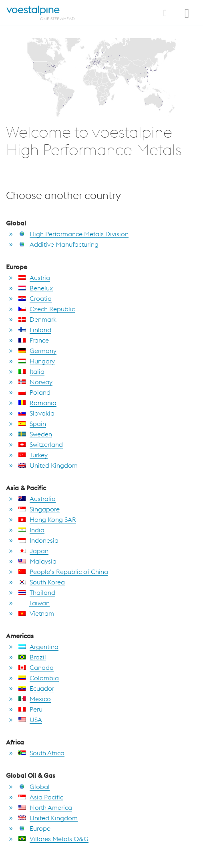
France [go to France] (34, 340)
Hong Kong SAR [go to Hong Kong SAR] (47, 519)
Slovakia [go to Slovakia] (36, 413)
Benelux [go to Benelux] (36, 288)
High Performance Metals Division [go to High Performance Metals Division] (73, 234)
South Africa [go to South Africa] (41, 753)
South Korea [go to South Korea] (42, 582)
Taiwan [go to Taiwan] (34, 603)
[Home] (42, 13)
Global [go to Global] (34, 787)
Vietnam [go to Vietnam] (36, 613)
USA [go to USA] (30, 720)
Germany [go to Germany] (37, 351)
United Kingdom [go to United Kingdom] (48, 465)
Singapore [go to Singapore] (39, 509)
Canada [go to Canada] (36, 667)
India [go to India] (31, 530)
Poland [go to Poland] (34, 392)
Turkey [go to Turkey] (33, 455)
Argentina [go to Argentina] (38, 647)
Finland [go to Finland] (35, 330)
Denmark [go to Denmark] (37, 319)
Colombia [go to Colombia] (39, 678)
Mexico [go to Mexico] (35, 699)
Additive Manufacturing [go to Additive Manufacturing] (58, 244)
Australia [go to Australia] (37, 499)
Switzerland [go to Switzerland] (41, 444)
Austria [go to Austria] (34, 278)
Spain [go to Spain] (32, 424)
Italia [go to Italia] (31, 371)
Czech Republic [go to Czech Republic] (47, 309)
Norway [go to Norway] (35, 382)
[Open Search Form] (189, 8)
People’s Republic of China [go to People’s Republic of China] (63, 572)
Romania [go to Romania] (37, 403)
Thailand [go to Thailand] (37, 592)
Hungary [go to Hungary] (37, 361)
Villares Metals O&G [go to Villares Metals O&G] (53, 839)
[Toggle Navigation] (165, 13)
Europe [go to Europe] (34, 828)
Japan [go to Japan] (33, 551)
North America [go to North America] (45, 807)
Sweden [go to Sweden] (35, 434)
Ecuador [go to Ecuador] (36, 688)
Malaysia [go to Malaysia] (37, 561)
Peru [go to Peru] (30, 709)
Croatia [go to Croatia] (35, 298)
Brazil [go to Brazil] (32, 657)
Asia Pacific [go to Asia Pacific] (41, 797)
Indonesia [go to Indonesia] (38, 540)
